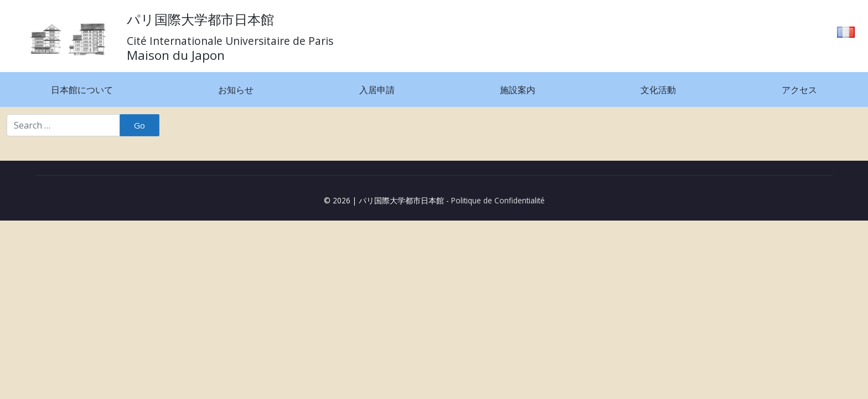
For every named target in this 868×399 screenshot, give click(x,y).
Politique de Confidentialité (498, 200)
